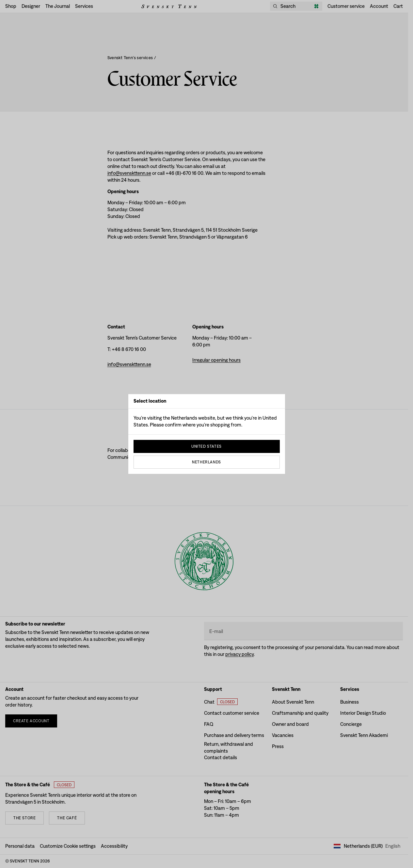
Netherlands (206, 462)
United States (206, 446)
